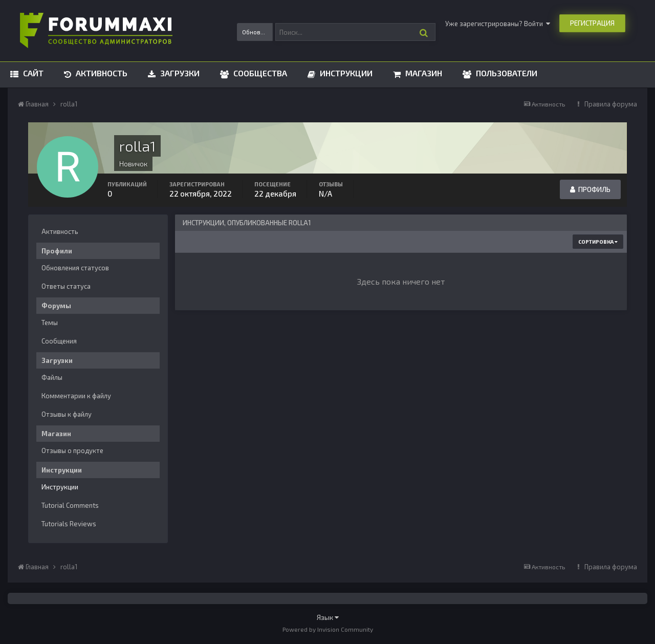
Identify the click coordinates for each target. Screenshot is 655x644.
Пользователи (506, 73)
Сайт (32, 73)
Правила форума (611, 104)
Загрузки (179, 73)
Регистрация (592, 23)
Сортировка (598, 242)
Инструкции (345, 73)
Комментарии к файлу (76, 396)
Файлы (52, 377)
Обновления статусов (75, 268)
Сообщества (259, 73)
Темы (50, 323)
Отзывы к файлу (67, 414)
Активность (101, 73)
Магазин (423, 73)
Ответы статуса (66, 286)
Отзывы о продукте (72, 450)
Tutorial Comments (70, 505)
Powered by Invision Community (328, 629)
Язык (328, 617)
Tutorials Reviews (69, 524)
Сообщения (59, 341)
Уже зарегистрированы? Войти (498, 24)
